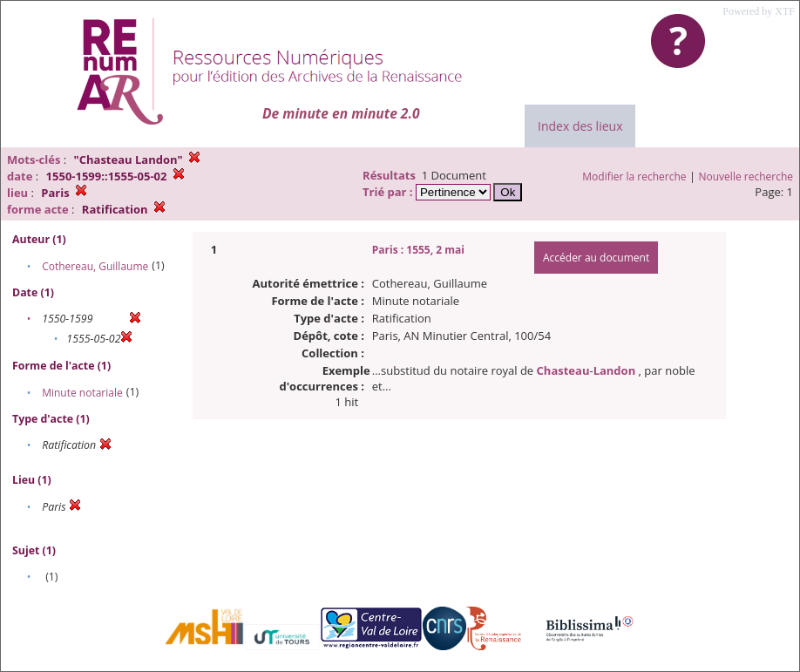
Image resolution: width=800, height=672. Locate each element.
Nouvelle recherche (746, 176)
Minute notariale (82, 393)
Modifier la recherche (634, 176)
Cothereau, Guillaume (95, 266)
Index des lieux (580, 126)
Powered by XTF (759, 11)
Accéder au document (596, 258)
